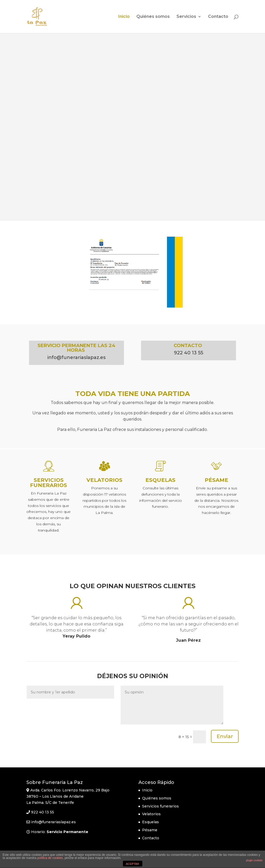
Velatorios (151, 814)
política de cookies (50, 858)
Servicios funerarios (160, 806)
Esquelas (150, 822)
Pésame (150, 830)
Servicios (186, 17)
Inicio (124, 17)
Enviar (225, 736)
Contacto (218, 17)
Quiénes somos (153, 17)
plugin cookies (254, 860)
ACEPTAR (132, 864)
